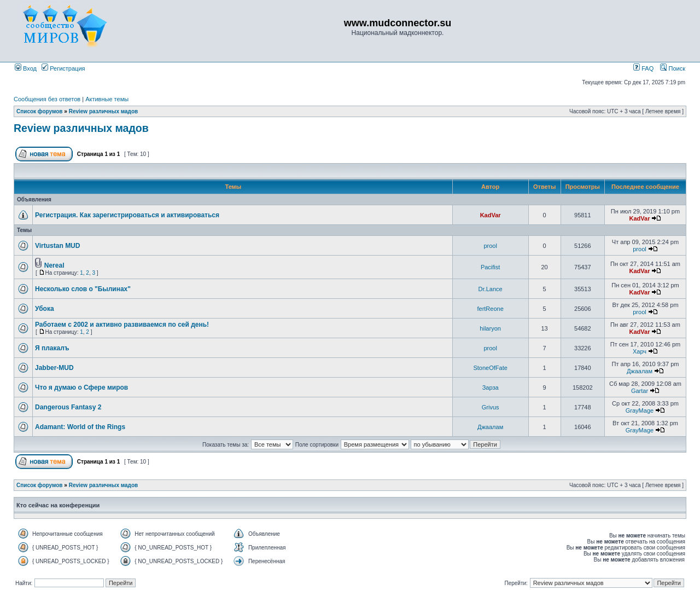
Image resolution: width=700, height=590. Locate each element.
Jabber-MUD (54, 368)
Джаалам (640, 371)
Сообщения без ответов (47, 99)
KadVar (491, 215)
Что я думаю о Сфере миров (81, 387)
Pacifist (490, 267)
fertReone (490, 309)
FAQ (643, 68)
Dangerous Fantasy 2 (68, 407)
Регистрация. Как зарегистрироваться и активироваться (127, 215)
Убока (45, 309)
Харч (640, 351)
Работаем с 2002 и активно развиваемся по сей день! (122, 325)
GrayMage (640, 410)
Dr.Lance (491, 289)
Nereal (54, 265)
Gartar (640, 391)
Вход (26, 68)
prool (490, 246)
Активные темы (107, 99)
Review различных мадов (104, 111)
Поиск (673, 68)
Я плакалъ (52, 348)
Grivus (491, 407)
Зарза (491, 387)
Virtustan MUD (57, 246)
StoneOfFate (490, 368)
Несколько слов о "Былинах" (83, 289)
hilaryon (490, 328)
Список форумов (40, 111)
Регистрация (63, 68)
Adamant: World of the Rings (80, 427)
